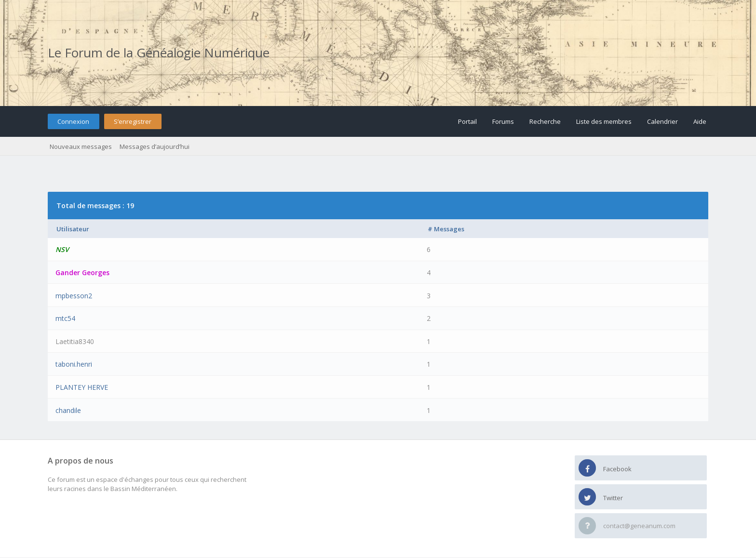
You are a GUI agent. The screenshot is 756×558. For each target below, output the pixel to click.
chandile (68, 410)
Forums (503, 121)
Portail (467, 121)
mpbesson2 (74, 296)
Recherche (545, 121)
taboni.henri (74, 364)
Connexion (73, 121)
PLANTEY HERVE (82, 387)
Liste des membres (604, 121)
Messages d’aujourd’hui (155, 146)
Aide (700, 121)
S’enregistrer (133, 121)
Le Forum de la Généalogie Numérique (159, 53)
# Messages (446, 229)
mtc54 (65, 318)
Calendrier (662, 121)
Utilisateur (73, 229)
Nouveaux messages (81, 146)
